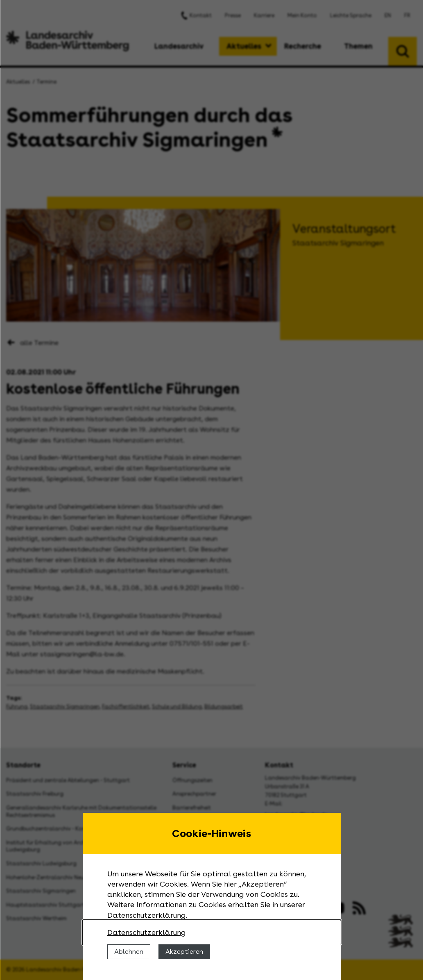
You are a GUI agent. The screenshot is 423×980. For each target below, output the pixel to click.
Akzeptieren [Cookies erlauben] (184, 952)
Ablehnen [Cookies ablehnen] (129, 952)
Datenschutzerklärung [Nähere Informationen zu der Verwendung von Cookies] (146, 932)
